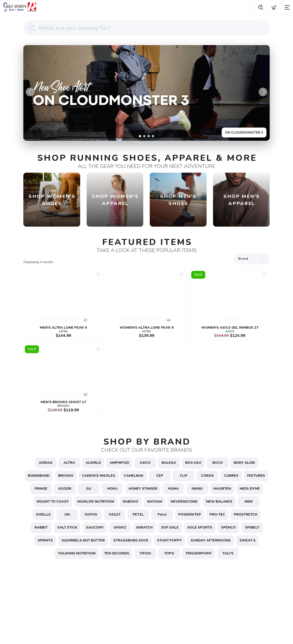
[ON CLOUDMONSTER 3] (146, 93)
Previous (30, 92)
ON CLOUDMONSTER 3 (244, 133)
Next (263, 92)
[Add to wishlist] (98, 275)
